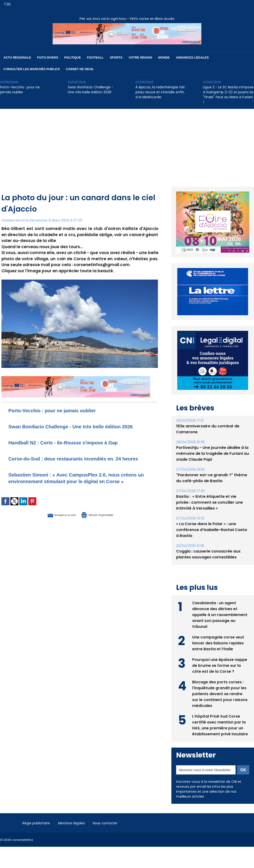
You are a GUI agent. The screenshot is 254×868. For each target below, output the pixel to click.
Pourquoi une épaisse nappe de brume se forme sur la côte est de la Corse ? (220, 665)
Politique (72, 57)
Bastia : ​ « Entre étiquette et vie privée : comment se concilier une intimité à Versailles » (212, 502)
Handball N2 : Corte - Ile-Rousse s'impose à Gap (73, 449)
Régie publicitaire (38, 823)
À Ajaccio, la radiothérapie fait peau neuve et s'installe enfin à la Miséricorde (160, 92)
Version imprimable (104, 534)
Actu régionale (17, 57)
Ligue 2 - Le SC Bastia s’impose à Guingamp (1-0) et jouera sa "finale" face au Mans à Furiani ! (228, 95)
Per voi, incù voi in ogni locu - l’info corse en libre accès (127, 19)
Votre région (140, 57)
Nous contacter (114, 823)
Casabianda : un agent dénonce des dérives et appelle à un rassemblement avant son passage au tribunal (220, 614)
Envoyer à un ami (54, 534)
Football (95, 57)
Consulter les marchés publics (32, 69)
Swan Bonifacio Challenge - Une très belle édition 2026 (91, 90)
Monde (164, 57)
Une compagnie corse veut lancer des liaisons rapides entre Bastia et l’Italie (218, 643)
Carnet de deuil (80, 69)
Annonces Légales (192, 57)
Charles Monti (13, 220)
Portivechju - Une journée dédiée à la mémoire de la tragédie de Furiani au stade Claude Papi (212, 453)
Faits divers (48, 57)
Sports (116, 57)
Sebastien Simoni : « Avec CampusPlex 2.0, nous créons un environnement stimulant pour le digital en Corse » (76, 494)
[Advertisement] (127, 144)
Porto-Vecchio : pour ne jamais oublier (20, 90)
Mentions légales (77, 823)
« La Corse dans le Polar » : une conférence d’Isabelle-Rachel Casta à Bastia (211, 530)
